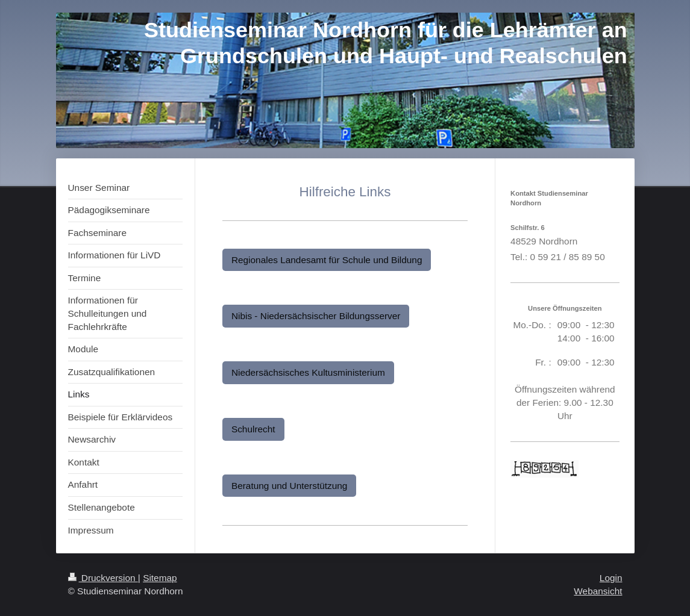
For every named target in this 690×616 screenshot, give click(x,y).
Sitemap (160, 578)
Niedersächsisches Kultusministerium (308, 372)
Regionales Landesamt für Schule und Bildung (327, 260)
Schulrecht (253, 429)
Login (611, 578)
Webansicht (598, 591)
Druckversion (103, 578)
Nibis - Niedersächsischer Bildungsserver (316, 316)
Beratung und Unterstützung (290, 486)
